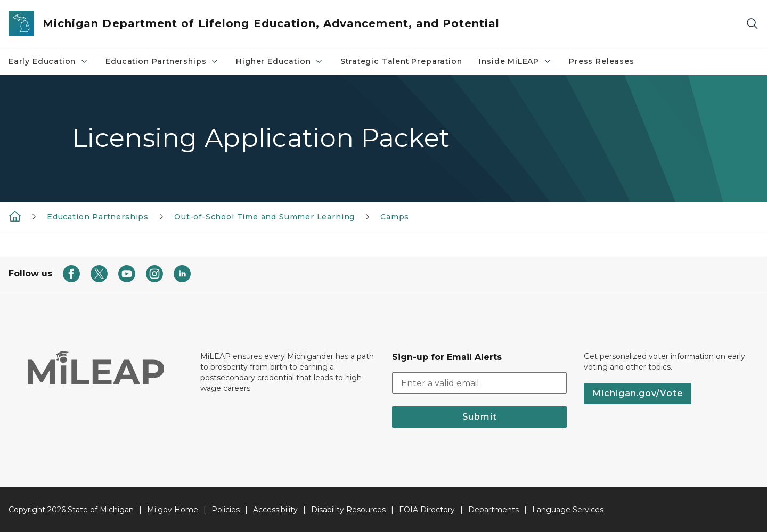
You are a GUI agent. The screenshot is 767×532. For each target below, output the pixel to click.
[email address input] (479, 383)
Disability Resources (348, 510)
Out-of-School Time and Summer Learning (264, 217)
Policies (226, 510)
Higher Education (280, 61)
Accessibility (275, 510)
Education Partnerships (162, 61)
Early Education (48, 61)
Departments (493, 510)
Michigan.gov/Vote (638, 393)
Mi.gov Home (173, 510)
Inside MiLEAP (515, 61)
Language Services (568, 510)
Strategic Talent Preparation (401, 61)
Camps (395, 217)
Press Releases (601, 61)
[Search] (752, 24)
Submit (480, 417)
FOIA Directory (427, 510)
